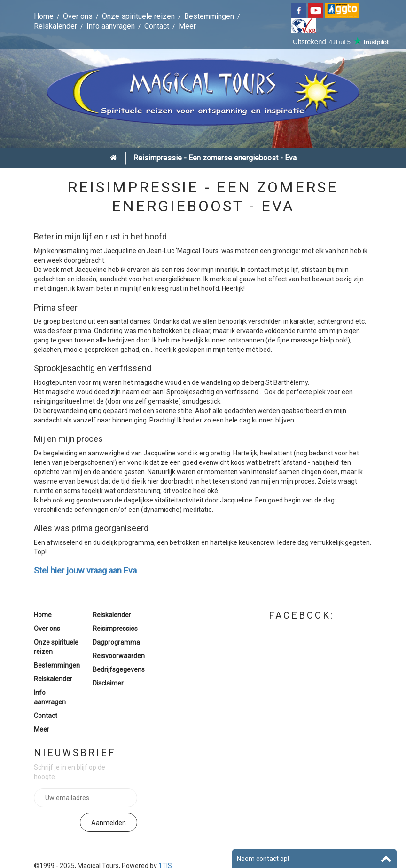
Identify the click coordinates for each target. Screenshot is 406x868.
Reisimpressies (115, 629)
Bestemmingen (209, 16)
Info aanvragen (111, 26)
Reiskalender (55, 26)
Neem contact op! (263, 859)
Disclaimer (108, 683)
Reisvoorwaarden (119, 656)
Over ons (78, 16)
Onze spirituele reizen (138, 16)
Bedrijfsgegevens (119, 669)
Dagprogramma (116, 642)
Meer (187, 26)
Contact (157, 26)
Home (44, 16)
